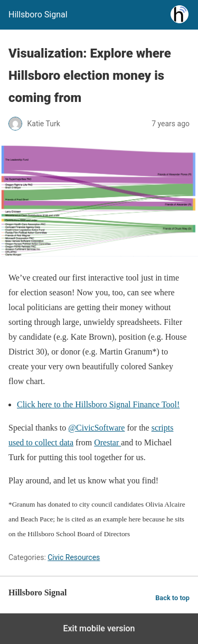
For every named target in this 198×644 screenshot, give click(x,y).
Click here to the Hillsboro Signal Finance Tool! (98, 404)
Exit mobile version (99, 628)
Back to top (172, 598)
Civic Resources (74, 557)
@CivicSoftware (96, 428)
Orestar (107, 442)
